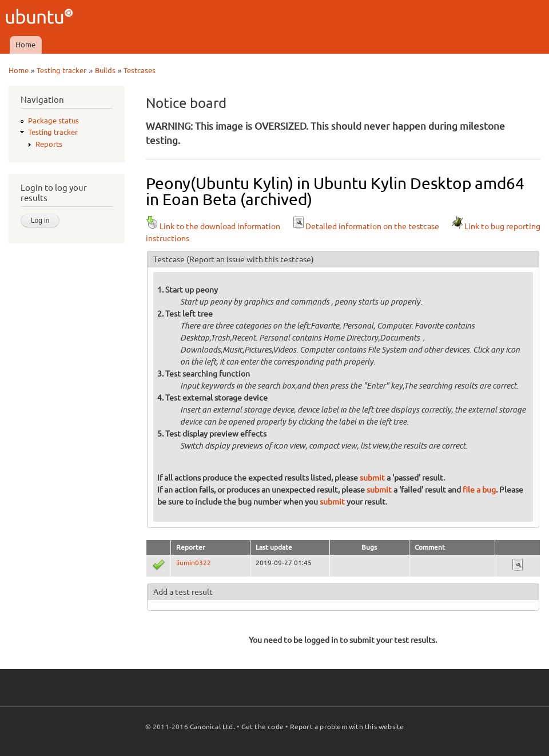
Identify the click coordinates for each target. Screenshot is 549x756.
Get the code (262, 727)
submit (372, 478)
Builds (105, 70)
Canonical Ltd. (212, 727)
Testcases (140, 70)
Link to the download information (213, 226)
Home (25, 45)
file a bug (479, 490)
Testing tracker (61, 70)
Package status (53, 121)
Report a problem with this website (347, 727)
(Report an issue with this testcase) (250, 259)
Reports (49, 144)
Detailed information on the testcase (365, 226)
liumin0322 (194, 563)
